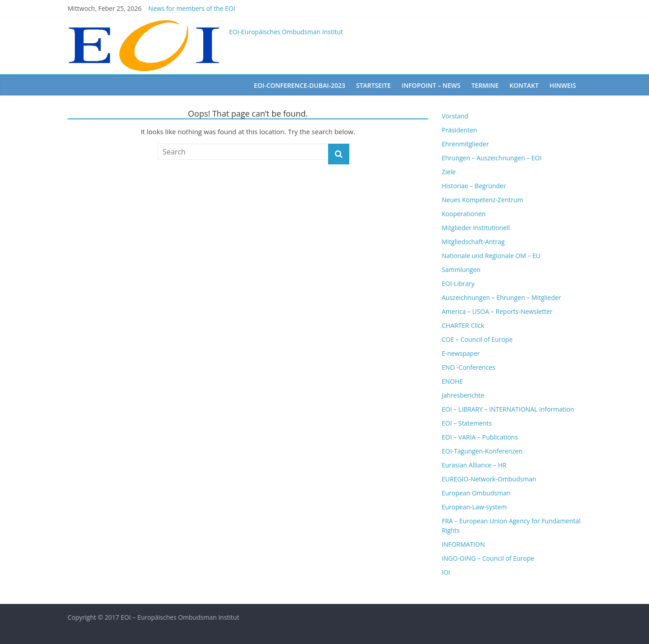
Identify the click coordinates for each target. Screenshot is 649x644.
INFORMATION (463, 544)
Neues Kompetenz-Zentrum (482, 200)
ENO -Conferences (468, 367)
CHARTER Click (463, 325)
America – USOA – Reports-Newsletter (497, 311)
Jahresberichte (463, 395)
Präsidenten (459, 130)
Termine (485, 85)
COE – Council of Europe (477, 339)
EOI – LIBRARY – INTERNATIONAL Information (508, 409)
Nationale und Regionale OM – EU (491, 256)
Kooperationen (464, 214)
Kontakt (524, 85)
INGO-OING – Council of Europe (488, 558)
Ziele (449, 172)
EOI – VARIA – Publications (480, 437)
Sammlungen (461, 270)
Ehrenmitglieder (465, 144)
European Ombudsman (476, 493)
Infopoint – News (431, 85)
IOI (446, 572)
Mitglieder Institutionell (476, 228)
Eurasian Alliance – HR (474, 465)
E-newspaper (461, 353)
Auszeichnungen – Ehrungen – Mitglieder (501, 297)
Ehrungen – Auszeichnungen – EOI (492, 158)
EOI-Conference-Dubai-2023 (299, 85)
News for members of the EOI (192, 8)
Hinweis (563, 85)
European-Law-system (474, 507)
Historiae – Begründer (474, 186)
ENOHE (452, 381)
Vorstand (455, 116)
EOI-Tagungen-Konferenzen (482, 451)
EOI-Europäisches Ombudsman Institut (286, 32)
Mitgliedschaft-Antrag (473, 242)
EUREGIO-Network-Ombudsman (489, 479)
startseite (373, 85)
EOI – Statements (467, 423)
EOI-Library (458, 283)
